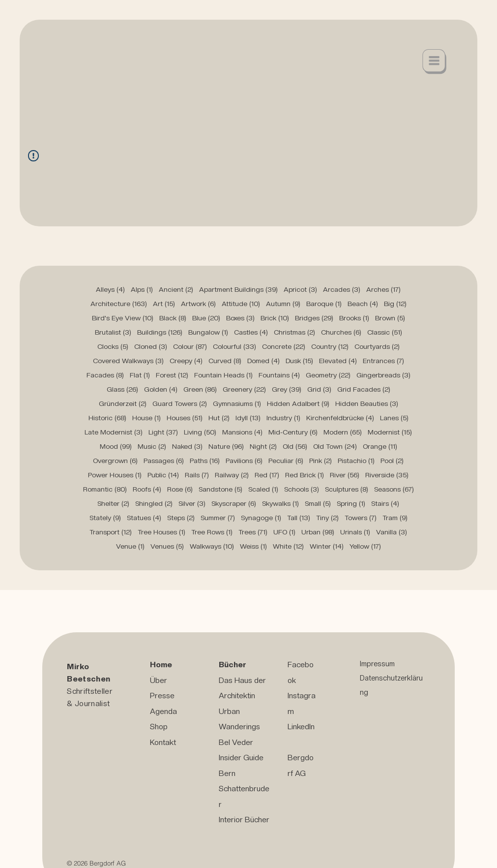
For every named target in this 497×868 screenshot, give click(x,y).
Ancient (176, 289)
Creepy (186, 361)
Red (267, 475)
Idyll (248, 418)
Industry (283, 418)
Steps (181, 518)
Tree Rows (212, 532)
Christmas (294, 332)
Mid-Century (293, 432)
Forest (172, 375)
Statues (144, 518)
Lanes (394, 418)
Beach (363, 304)
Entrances (383, 361)
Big (395, 304)
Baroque (324, 304)
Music (152, 446)
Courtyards (377, 346)
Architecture (119, 304)
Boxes (240, 318)
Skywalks (280, 503)
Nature (226, 446)
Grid (319, 389)
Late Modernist (114, 432)
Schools (302, 489)
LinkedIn (301, 727)
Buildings (160, 332)
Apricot (300, 289)
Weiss (253, 546)
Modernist (390, 432)
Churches (341, 332)
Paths (205, 461)
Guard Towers (180, 403)
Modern (343, 432)
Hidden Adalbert (298, 403)
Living (200, 432)
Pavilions (244, 461)
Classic (385, 332)
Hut (219, 418)
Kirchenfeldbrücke (340, 418)
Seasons (394, 489)
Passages (164, 461)
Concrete (284, 346)
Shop (159, 727)
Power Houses (115, 475)
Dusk (299, 361)
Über (159, 680)
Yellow (365, 546)
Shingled (154, 503)
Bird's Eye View (123, 318)
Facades (105, 375)
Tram (395, 518)
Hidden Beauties (367, 403)
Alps (142, 289)
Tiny (327, 518)
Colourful (234, 346)
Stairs (385, 503)
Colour (190, 346)
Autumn (283, 304)
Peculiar (286, 461)
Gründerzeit (123, 403)
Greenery (244, 389)
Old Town (335, 446)
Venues (167, 546)
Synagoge (261, 518)
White (288, 546)
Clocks (113, 346)
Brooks (354, 318)
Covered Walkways (128, 361)
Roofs (147, 489)
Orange (380, 446)
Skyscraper (234, 503)
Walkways (212, 546)
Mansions (242, 432)
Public (163, 475)
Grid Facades (364, 389)
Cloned (151, 346)
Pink (321, 461)
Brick (275, 318)
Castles (251, 332)
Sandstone (220, 489)
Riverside (387, 475)
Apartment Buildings (238, 289)
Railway (232, 475)
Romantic (105, 489)
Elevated (338, 361)
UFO (284, 532)
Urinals (355, 532)
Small (318, 503)
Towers (361, 518)
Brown (390, 318)
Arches (383, 289)
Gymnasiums (237, 403)
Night (263, 446)
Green (200, 389)
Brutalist (113, 332)
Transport (111, 532)
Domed (263, 361)
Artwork (198, 304)
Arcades (342, 289)
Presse (162, 696)
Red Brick (305, 475)
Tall (299, 518)
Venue (130, 546)
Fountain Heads (223, 375)
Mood (116, 446)
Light (163, 432)
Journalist (92, 703)
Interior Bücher (244, 820)
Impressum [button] (377, 664)
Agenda (163, 711)
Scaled (263, 489)
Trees (253, 532)
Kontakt (163, 742)
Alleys (110, 289)
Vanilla (392, 532)
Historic (107, 418)
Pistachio (356, 461)
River (345, 475)
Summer (218, 518)
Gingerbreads (383, 375)
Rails (197, 475)
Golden (161, 389)
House (146, 418)
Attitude (241, 304)
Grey (287, 389)
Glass (122, 389)
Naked (187, 446)
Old (295, 446)
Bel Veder (236, 742)
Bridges (314, 318)
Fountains (279, 375)
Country (330, 346)
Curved (225, 361)
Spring (351, 503)
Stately (105, 518)
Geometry (328, 375)
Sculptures (347, 489)
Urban (318, 532)
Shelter (113, 503)
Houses (185, 418)
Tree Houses (161, 532)
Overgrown (115, 461)
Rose (180, 489)
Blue (206, 318)
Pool (392, 461)
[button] (434, 62)
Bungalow (208, 332)
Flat (140, 375)
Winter (327, 546)
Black (173, 318)
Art (164, 304)
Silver (192, 503)
